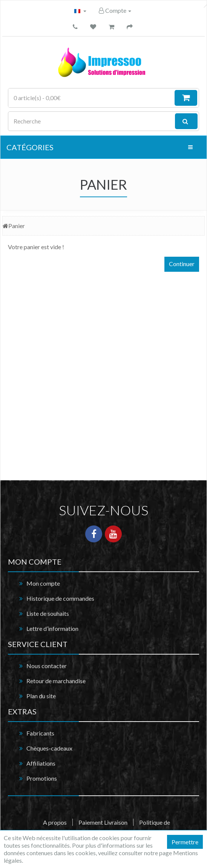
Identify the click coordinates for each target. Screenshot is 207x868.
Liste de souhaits (48, 613)
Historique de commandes (60, 598)
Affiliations (41, 763)
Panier (17, 226)
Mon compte (43, 583)
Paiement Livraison (103, 822)
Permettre (185, 842)
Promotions (42, 778)
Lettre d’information (52, 628)
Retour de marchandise (56, 681)
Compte (115, 10)
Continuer (182, 264)
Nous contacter (47, 666)
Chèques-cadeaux (49, 748)
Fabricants (40, 733)
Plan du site (41, 696)
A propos (55, 822)
